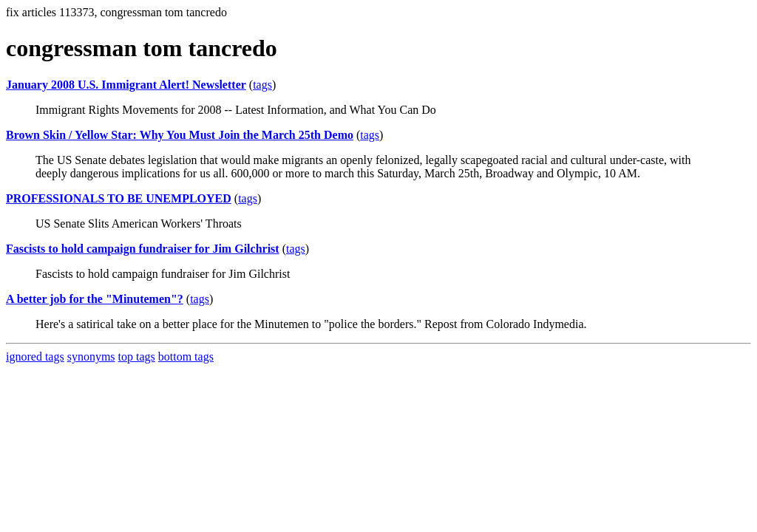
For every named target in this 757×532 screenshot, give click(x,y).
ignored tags (35, 357)
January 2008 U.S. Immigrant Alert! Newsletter (126, 85)
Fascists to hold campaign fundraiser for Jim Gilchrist (143, 249)
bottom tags (186, 357)
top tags (137, 357)
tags (262, 85)
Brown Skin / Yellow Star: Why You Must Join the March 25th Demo (180, 135)
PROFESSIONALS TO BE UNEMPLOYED (119, 198)
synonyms (91, 357)
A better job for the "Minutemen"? (95, 299)
